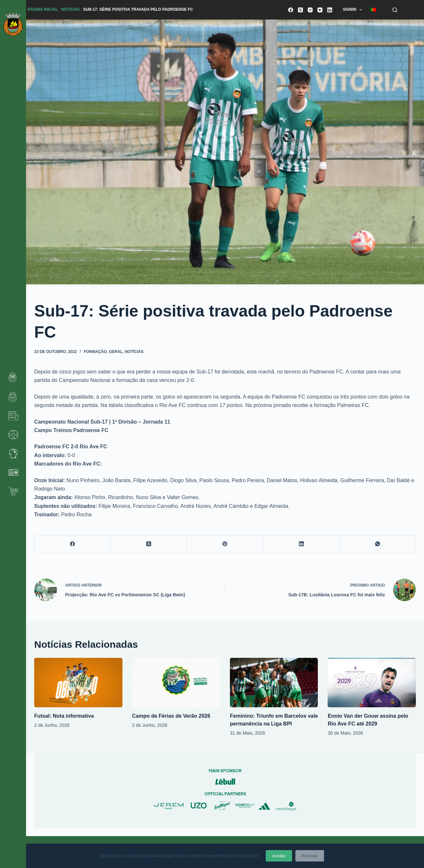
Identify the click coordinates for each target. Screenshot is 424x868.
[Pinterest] (225, 544)
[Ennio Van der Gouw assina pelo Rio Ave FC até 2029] (372, 683)
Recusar (310, 856)
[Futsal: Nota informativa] (78, 683)
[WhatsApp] (378, 544)
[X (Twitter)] (300, 10)
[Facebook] (291, 10)
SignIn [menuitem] (354, 10)
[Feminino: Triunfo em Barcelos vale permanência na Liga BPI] (274, 683)
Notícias (71, 9)
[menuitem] (373, 10)
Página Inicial (43, 9)
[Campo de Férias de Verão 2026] (176, 683)
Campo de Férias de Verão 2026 (171, 716)
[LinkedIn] (330, 10)
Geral (116, 352)
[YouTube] (320, 10)
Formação (95, 352)
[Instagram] (310, 10)
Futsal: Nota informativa (64, 716)
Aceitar (279, 856)
